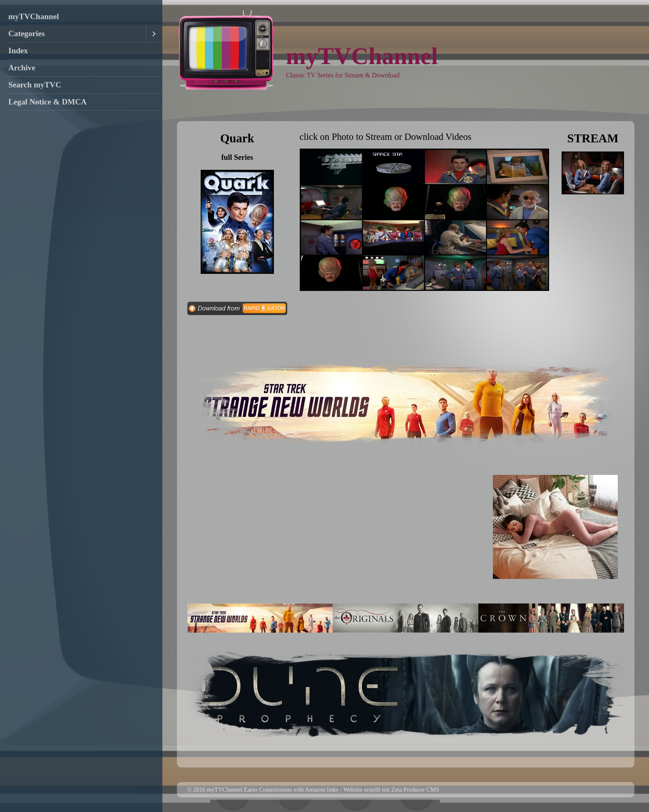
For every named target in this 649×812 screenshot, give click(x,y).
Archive (22, 68)
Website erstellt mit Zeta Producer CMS (391, 790)
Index (18, 51)
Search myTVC (35, 85)
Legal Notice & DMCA (47, 102)
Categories (26, 34)
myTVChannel (34, 16)
